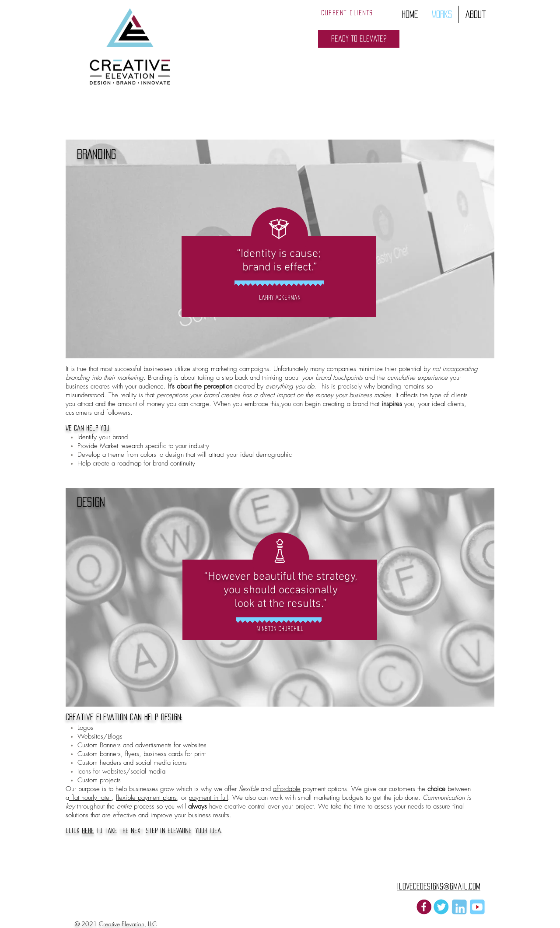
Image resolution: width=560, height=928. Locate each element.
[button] (359, 39)
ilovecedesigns (420, 886)
